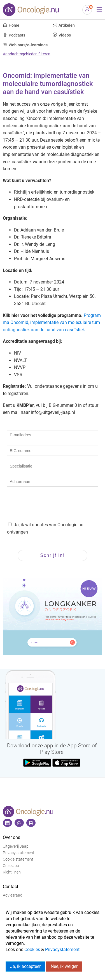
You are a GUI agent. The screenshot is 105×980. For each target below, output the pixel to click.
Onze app (11, 866)
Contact (11, 887)
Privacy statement (19, 853)
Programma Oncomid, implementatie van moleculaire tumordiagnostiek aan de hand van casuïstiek (52, 323)
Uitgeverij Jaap (16, 846)
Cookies (32, 950)
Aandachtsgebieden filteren (27, 54)
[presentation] (50, 503)
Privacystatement (62, 950)
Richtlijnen (12, 872)
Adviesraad (13, 895)
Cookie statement (18, 859)
